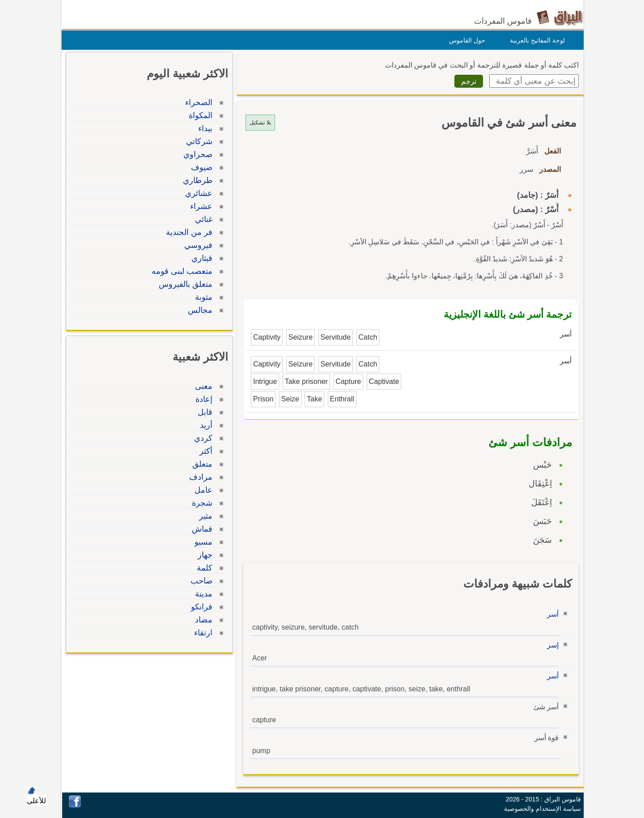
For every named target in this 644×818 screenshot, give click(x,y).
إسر (551, 645)
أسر (551, 614)
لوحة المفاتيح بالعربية (535, 40)
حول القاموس (465, 40)
